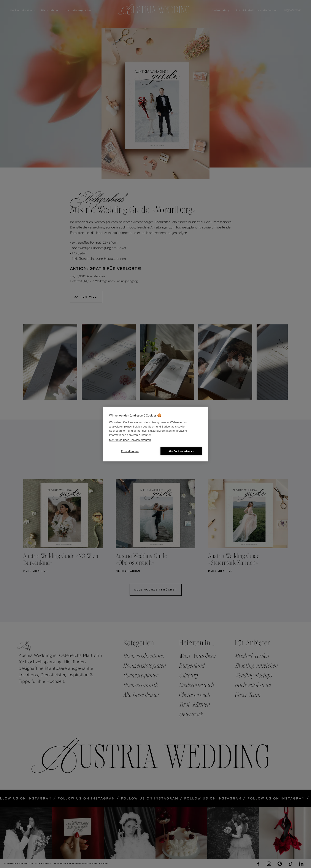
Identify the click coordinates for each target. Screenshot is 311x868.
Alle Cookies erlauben (181, 451)
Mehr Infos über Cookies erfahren (130, 440)
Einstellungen (130, 451)
